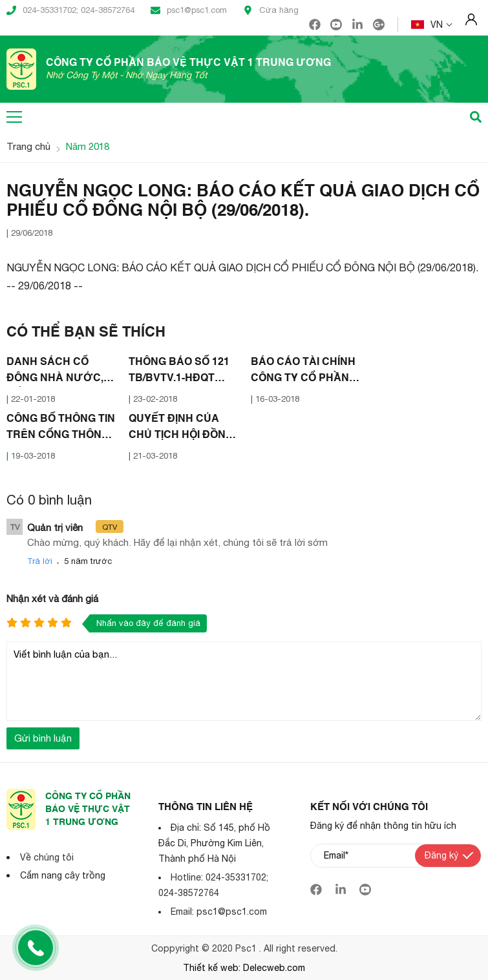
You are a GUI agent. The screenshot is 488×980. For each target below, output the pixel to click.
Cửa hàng (271, 10)
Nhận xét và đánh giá (52, 599)
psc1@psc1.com (189, 10)
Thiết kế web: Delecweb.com (244, 968)
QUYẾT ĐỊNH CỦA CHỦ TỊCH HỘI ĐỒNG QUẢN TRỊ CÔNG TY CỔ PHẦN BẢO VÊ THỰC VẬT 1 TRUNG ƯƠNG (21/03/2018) (181, 429)
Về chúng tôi (47, 857)
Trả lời (40, 561)
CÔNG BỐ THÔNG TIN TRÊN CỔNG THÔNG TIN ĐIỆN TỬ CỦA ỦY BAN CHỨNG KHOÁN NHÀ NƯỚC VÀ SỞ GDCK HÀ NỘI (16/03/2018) (61, 429)
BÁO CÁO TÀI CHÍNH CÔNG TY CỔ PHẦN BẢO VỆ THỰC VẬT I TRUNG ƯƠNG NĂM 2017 (303, 372)
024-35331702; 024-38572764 (70, 10)
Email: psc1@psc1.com (219, 912)
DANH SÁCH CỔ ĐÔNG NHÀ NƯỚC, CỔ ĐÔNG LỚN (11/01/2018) (55, 372)
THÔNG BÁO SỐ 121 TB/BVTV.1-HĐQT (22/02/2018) (179, 372)
